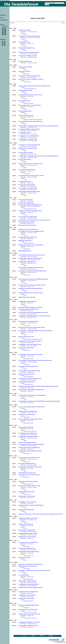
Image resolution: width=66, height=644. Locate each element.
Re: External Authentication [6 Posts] (27, 464)
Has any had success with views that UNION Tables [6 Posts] (32, 271)
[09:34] (28, 359)
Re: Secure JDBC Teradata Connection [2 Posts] (29, 371)
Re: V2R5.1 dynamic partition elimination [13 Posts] (30, 205)
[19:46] (28, 423)
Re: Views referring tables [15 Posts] (27, 185)
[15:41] (25, 74)
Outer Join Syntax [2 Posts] (25, 159)
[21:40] (28, 462)
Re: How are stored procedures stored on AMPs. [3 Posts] (32, 285)
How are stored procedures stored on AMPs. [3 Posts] (31, 268)
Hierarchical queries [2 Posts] (25, 67)
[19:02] (25, 423)
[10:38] (25, 99)
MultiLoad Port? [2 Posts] (24, 558)
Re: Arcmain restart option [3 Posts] (27, 548)
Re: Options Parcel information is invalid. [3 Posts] (30, 467)
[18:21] (25, 409)
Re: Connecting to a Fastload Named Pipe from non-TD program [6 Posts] (35, 331)
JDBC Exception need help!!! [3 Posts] (27, 581)
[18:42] (25, 162)
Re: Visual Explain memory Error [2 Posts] (28, 626)
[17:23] (28, 477)
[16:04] (25, 103)
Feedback (51, 636)
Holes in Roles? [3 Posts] (24, 71)
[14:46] (28, 569)
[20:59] (31, 377)
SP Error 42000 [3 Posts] (24, 42)
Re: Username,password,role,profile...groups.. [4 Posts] (31, 176)
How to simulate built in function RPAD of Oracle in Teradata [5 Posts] (34, 86)
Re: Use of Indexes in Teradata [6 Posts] (28, 188)
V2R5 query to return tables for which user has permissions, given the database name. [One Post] (41, 514)
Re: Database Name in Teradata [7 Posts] (28, 139)
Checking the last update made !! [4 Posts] (28, 481)
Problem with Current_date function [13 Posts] (29, 475)
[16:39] (28, 494)
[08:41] (25, 546)
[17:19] (25, 215)
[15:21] (25, 528)
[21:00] (31, 243)
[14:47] (25, 579)
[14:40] (25, 601)
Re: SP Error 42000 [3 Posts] (25, 61)
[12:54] (28, 88)
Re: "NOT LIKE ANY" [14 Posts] (26, 153)
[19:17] (25, 512)
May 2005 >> (63, 23)
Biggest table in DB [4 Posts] (25, 240)
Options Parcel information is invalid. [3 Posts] (29, 448)
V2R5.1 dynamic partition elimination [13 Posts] (29, 191)
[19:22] (35, 88)
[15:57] (31, 339)
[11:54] (25, 377)
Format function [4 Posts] (24, 101)
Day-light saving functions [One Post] (27, 297)
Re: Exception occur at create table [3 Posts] (29, 136)
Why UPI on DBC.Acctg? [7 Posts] (26, 337)
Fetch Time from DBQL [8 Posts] (26, 116)
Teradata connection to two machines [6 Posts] (29, 614)
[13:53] (25, 209)
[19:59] (25, 180)
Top (24, 636)
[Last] (39, 38)
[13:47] (31, 612)
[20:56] (25, 573)
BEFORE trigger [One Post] (25, 251)
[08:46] (28, 546)
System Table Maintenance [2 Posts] (27, 222)
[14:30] (25, 70)
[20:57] (25, 124)
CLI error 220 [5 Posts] (24, 575)
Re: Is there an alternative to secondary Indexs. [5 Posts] (31, 444)
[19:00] (31, 579)
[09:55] (28, 484)
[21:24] (28, 275)
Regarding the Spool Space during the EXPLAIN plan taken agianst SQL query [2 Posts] (38, 386)
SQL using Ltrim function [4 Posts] (26, 598)
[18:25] (25, 399)
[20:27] (25, 283)
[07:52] (25, 34)
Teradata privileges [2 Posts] (25, 111)
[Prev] (32, 32)
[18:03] (25, 120)
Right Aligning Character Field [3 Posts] (27, 566)
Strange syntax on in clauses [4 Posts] (27, 537)
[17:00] (25, 618)
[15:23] (25, 82)
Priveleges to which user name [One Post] (28, 229)
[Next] (35, 38)
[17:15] (25, 477)
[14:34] (25, 243)
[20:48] (25, 335)
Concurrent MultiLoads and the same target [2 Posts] (30, 121)
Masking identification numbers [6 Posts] (28, 533)
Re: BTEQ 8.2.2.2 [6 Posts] (24, 30)
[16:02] (35, 339)
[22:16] (25, 196)
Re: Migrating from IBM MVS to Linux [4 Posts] (29, 622)
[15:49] (25, 40)
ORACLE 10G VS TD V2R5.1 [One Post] (27, 225)
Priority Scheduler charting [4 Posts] (27, 262)
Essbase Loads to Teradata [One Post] (27, 442)
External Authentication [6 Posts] (26, 427)
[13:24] (28, 364)
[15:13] (28, 243)
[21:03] (25, 305)
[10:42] (25, 556)
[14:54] (25, 51)
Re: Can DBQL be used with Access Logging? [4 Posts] (31, 231)
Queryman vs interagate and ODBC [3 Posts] (29, 605)
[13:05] (28, 377)
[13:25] (31, 88)
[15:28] (25, 249)
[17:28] (25, 174)
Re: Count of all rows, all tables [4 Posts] (28, 217)
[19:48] (35, 120)
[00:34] (25, 359)
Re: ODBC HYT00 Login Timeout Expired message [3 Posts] (32, 395)
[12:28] (28, 556)
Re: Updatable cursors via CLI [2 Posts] (27, 502)
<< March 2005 (12, 23)
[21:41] (25, 454)
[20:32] (28, 249)
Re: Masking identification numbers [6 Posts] (29, 552)
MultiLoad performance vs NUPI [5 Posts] (28, 610)
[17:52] (31, 384)
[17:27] (28, 618)
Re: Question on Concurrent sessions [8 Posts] (29, 36)
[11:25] (31, 359)
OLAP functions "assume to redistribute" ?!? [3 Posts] (31, 79)
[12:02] (25, 46)
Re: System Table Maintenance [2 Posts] (28, 237)
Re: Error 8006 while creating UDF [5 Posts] (28, 321)
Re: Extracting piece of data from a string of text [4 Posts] (32, 255)
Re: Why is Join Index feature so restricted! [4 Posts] (30, 164)
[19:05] (35, 618)
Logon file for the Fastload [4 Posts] (27, 374)
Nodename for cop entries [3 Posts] (26, 415)
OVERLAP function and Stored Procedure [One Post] (30, 588)
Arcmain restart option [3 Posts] (26, 524)
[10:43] (31, 484)
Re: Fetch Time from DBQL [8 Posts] (27, 530)
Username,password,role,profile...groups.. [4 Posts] (30, 95)
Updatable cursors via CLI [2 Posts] (26, 496)
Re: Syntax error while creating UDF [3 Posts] (29, 52)
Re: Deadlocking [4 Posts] (24, 133)
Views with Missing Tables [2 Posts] (27, 48)
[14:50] (25, 384)
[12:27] (25, 235)
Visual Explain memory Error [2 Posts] (27, 595)
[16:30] (28, 326)
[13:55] (25, 151)
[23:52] (25, 295)
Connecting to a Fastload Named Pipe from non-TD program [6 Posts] (34, 316)
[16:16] (38, 339)
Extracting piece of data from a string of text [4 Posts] (31, 245)
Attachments (3, 15)
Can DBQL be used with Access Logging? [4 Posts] (30, 211)
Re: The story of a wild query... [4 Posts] (27, 56)
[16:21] (31, 209)
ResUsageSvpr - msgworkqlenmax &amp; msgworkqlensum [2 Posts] (34, 571)
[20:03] (31, 103)
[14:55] (28, 384)
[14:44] (28, 601)
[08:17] (25, 462)
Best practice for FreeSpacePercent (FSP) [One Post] (30, 564)
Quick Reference (4, 20)
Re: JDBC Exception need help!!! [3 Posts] (28, 592)
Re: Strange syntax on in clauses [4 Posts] (28, 542)
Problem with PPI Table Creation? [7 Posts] (28, 436)
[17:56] (28, 174)
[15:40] (25, 109)
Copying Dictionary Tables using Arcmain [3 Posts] (30, 451)
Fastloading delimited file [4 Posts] (26, 382)
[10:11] (25, 612)
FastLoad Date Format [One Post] (26, 203)
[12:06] (25, 369)
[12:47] (28, 608)
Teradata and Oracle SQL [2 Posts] (26, 510)
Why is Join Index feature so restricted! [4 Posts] (30, 105)
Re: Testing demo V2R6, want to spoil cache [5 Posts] (31, 354)
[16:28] (25, 522)
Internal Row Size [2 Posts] (25, 181)
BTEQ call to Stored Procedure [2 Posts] (28, 148)
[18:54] (25, 168)
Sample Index (5, 26)
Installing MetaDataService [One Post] (27, 473)
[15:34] (25, 291)
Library (2, 18)
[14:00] (25, 431)
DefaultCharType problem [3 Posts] (26, 492)
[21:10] (31, 423)
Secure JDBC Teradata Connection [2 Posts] (28, 309)
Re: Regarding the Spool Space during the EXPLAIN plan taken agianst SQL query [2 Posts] (39, 401)
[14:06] (35, 431)
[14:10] (25, 326)
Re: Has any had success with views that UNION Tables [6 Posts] (33, 279)
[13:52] (35, 612)
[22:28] (25, 350)
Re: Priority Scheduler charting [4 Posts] (28, 411)
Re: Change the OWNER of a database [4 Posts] (29, 129)
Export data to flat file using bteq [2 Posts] (28, 366)
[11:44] (25, 364)
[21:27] (25, 560)
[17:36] (41, 339)
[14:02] (31, 431)
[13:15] (25, 494)
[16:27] (28, 74)
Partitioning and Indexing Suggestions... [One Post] (30, 307)
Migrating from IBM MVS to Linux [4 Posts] (28, 518)
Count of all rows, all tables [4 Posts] (27, 170)
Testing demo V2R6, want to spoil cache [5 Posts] (30, 341)
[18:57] (31, 120)
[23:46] (41, 120)
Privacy (42, 636)
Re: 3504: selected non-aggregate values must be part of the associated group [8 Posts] (38, 126)
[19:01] (28, 417)
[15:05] (25, 441)
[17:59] (35, 209)
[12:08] (25, 569)
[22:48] (28, 350)
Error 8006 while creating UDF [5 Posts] (27, 301)
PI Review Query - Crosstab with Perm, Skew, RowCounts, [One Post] (34, 220)
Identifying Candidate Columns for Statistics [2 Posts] (31, 293)
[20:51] (25, 266)
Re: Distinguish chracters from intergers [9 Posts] (30, 344)
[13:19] (31, 556)
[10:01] (25, 608)
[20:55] (25, 275)
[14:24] (25, 508)
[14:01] (28, 431)
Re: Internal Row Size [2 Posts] (25, 200)
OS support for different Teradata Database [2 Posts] (30, 288)
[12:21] (25, 88)
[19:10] (28, 103)
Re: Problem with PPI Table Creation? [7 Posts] (29, 458)
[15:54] (25, 114)
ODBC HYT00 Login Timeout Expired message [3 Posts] (31, 390)
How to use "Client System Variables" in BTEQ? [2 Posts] (31, 407)
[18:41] (25, 417)
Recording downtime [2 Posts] (25, 90)
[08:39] (25, 93)
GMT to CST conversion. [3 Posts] (26, 348)
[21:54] (28, 454)
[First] (29, 32)
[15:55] (25, 339)
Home (33, 636)
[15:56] (28, 82)
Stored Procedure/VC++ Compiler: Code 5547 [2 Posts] (31, 505)
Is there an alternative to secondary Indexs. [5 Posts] (30, 419)
